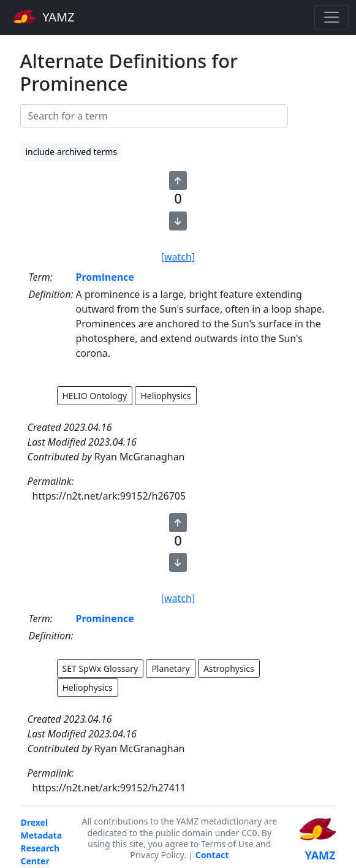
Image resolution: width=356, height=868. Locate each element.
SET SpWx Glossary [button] (100, 668)
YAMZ (44, 17)
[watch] (178, 257)
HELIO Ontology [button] (95, 396)
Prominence (105, 277)
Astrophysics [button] (229, 668)
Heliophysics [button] (165, 396)
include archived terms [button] (72, 152)
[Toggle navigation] (331, 17)
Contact (212, 855)
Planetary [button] (170, 668)
